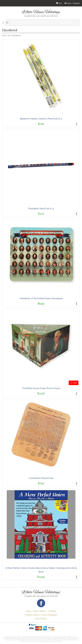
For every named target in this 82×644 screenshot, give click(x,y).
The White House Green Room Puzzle (41, 388)
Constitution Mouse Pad (41, 478)
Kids (9, 35)
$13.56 (41, 393)
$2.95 (41, 124)
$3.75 (41, 214)
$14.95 (41, 577)
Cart (59, 3)
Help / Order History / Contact (41, 611)
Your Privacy (41, 619)
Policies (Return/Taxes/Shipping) (41, 615)
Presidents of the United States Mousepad (41, 298)
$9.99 (41, 304)
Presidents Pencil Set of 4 (41, 209)
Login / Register (72, 3)
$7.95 (41, 483)
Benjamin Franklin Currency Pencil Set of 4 (41, 119)
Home (4, 35)
